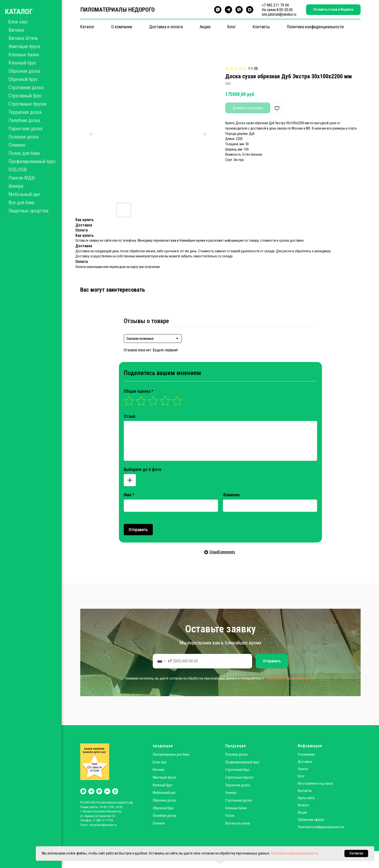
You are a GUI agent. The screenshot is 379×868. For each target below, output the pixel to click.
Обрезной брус (23, 79)
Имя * (129, 495)
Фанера (16, 186)
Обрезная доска (24, 71)
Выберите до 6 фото (143, 469)
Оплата (303, 769)
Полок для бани (24, 153)
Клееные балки (24, 55)
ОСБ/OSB (18, 170)
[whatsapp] (218, 10)
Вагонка (16, 30)
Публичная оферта (311, 820)
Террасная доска (25, 112)
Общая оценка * (138, 391)
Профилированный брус (32, 161)
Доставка (305, 762)
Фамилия (231, 495)
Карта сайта (306, 798)
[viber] (239, 10)
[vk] (107, 791)
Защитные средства (28, 211)
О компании (122, 27)
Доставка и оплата (166, 27)
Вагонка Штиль (23, 38)
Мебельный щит (25, 194)
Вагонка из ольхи (238, 823)
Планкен (17, 145)
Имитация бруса (24, 46)
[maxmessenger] (250, 10)
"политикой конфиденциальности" (290, 678)
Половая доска (23, 137)
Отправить (138, 530)
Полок (230, 816)
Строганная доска (26, 87)
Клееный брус (22, 63)
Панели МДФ (22, 178)
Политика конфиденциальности (315, 27)
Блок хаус (18, 22)
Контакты (261, 27)
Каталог (87, 27)
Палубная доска (24, 120)
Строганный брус (25, 96)
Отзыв (130, 416)
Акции (205, 27)
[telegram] (228, 10)
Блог (232, 27)
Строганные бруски (27, 104)
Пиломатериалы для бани (171, 754)
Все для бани (21, 203)
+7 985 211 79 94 (275, 5)
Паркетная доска (25, 129)
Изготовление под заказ (315, 783)
